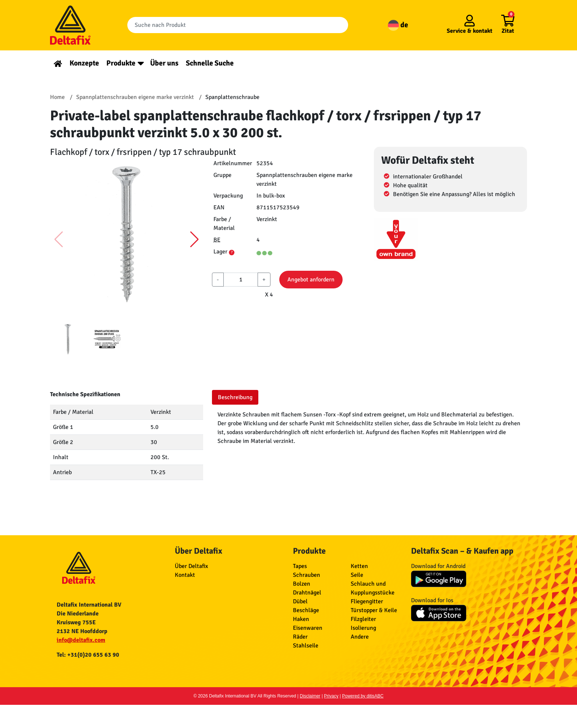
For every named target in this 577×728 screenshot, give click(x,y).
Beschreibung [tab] (235, 397)
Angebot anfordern (311, 280)
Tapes (300, 566)
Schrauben (307, 575)
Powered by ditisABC (363, 696)
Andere (360, 637)
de (398, 25)
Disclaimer (310, 696)
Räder (300, 637)
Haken (301, 619)
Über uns (164, 63)
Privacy (331, 696)
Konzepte (84, 63)
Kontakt (185, 575)
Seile (357, 575)
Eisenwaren (308, 628)
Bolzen (302, 584)
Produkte (121, 63)
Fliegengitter (367, 601)
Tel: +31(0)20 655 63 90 (88, 655)
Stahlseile (306, 646)
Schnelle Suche (210, 63)
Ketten (359, 566)
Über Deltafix (191, 566)
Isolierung (363, 628)
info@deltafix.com (81, 640)
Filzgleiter (363, 619)
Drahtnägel (307, 593)
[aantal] (241, 280)
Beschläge (306, 610)
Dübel (300, 601)
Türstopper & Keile (374, 610)
